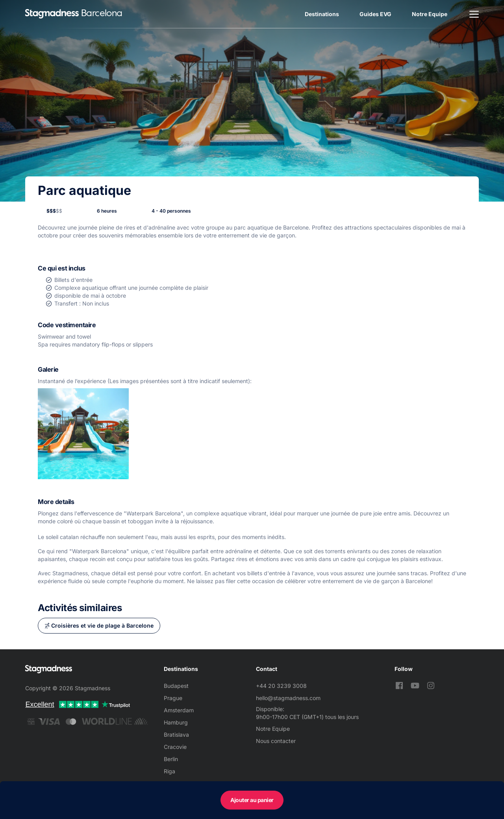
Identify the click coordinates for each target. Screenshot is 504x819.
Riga (170, 771)
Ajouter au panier (252, 800)
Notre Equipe (430, 14)
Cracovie (175, 747)
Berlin (171, 759)
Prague (173, 698)
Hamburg (176, 722)
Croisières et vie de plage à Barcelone (102, 625)
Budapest (176, 686)
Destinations (322, 14)
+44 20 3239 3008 (281, 686)
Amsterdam (179, 710)
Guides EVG (375, 14)
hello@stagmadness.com (288, 698)
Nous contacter (276, 741)
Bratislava (176, 735)
